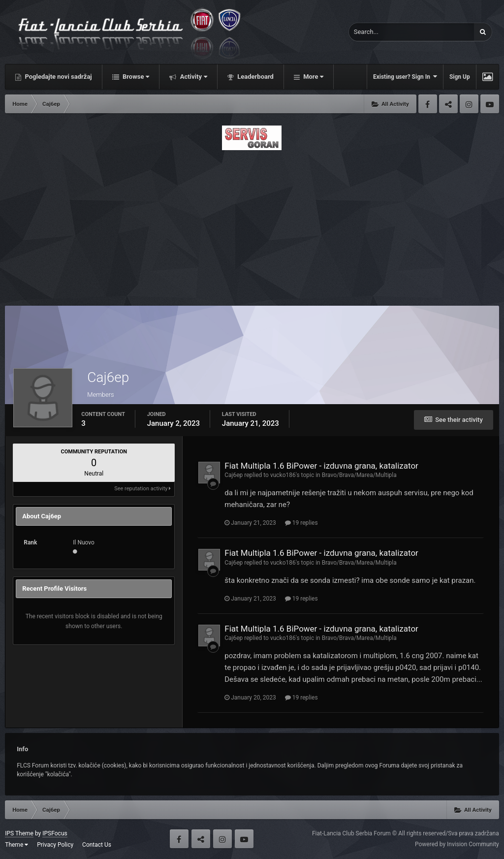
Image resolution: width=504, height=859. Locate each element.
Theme (16, 845)
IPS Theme (19, 833)
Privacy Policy (55, 845)
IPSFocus (55, 833)
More (313, 77)
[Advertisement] (252, 225)
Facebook (428, 104)
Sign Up (460, 77)
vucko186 (283, 475)
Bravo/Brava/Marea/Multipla (359, 475)
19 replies (301, 523)
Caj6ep (234, 475)
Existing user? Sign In (405, 77)
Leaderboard (255, 77)
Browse (135, 77)
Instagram (469, 104)
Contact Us (97, 845)
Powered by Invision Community (457, 844)
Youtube (490, 104)
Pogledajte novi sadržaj (58, 77)
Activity (193, 77)
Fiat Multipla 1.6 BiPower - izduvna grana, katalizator (321, 466)
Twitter (448, 104)
